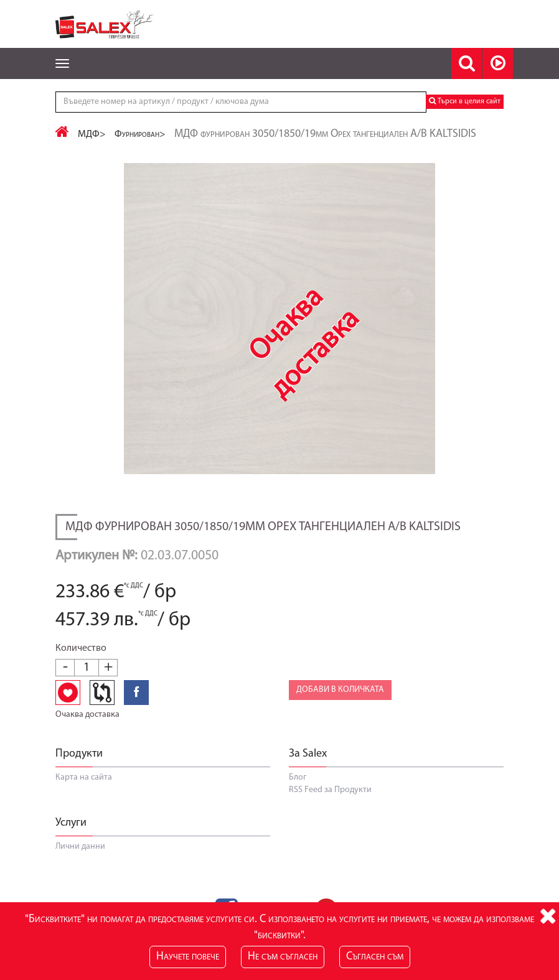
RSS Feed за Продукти (330, 790)
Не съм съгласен (283, 957)
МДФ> (92, 134)
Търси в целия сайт (465, 101)
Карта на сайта (84, 777)
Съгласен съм (375, 957)
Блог (298, 777)
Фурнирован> (140, 134)
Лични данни (80, 847)
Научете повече (188, 957)
